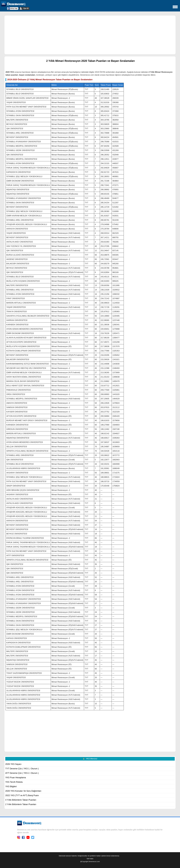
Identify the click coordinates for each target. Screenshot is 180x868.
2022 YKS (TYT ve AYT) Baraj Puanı (22, 795)
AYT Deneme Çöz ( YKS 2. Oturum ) (22, 773)
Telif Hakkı (90, 859)
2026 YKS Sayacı (13, 764)
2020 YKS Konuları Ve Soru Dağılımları (23, 791)
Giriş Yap (14, 8)
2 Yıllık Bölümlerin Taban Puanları (21, 804)
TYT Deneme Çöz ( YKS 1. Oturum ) (22, 769)
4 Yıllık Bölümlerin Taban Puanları (21, 800)
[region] (90, 35)
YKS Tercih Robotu (14, 782)
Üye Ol (26, 8)
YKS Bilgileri (11, 786)
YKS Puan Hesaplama (16, 778)
